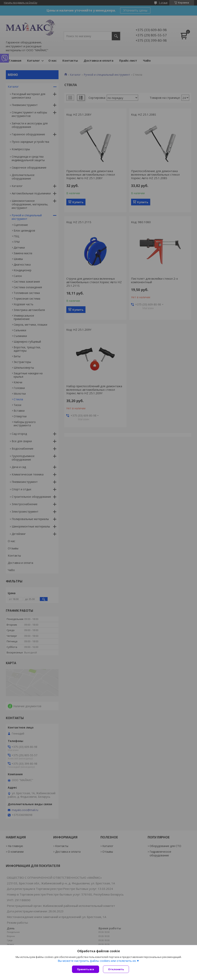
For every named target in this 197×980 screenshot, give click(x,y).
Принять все (86, 969)
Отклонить (116, 969)
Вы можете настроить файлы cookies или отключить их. (97, 961)
